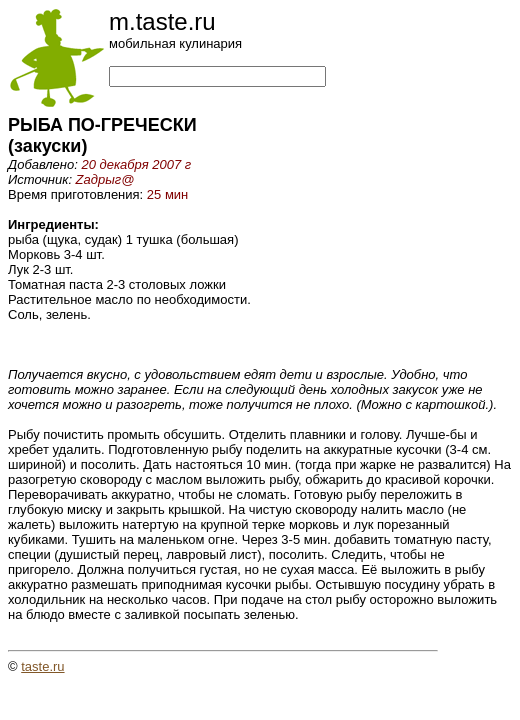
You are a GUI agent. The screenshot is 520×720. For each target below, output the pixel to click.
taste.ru (42, 666)
